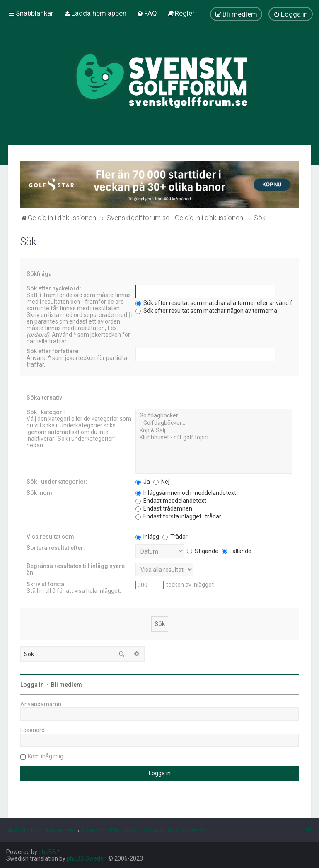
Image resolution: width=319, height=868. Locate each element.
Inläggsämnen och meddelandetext (186, 493)
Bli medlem (66, 685)
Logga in (32, 685)
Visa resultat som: (51, 537)
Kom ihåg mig (46, 756)
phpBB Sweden (87, 858)
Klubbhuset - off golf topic (214, 438)
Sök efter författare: (53, 351)
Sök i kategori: (46, 412)
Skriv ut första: (46, 584)
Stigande (203, 551)
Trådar (175, 537)
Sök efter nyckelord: (54, 288)
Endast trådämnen (164, 508)
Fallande (237, 551)
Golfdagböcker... (214, 423)
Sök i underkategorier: (57, 482)
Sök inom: (40, 493)
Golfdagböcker (214, 416)
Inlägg (147, 537)
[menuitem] (95, 13)
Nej (161, 482)
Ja (143, 482)
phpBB (47, 852)
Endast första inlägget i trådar (178, 516)
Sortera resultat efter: (56, 548)
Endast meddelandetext (171, 501)
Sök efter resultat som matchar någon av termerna (206, 311)
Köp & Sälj (214, 431)
